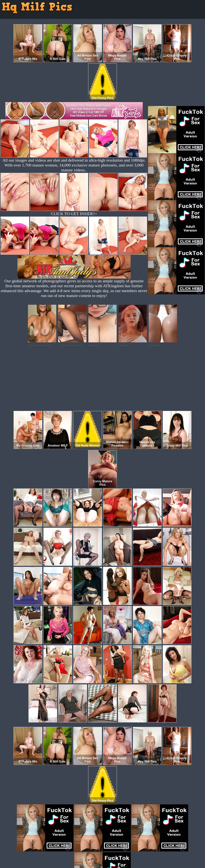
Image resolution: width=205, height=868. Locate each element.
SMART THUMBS (109, 852)
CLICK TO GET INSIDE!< (74, 214)
